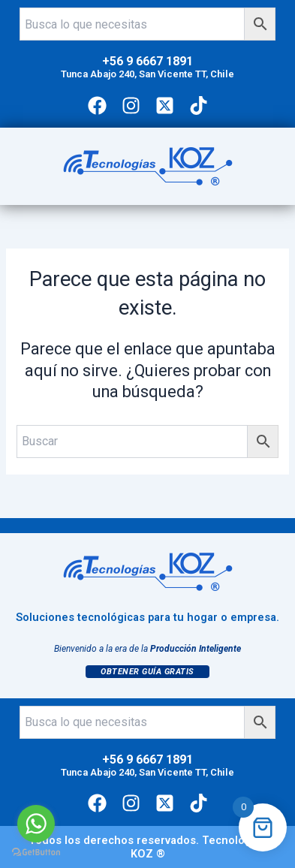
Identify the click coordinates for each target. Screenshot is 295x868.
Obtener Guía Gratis (147, 672)
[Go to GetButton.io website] (36, 853)
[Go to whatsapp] (36, 824)
